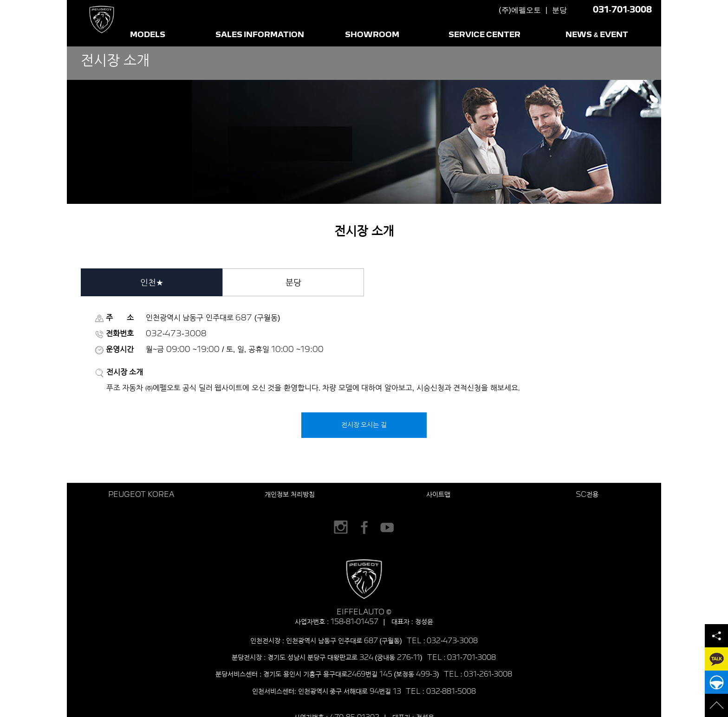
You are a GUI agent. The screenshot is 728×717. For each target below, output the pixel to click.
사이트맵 (438, 495)
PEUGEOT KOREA (141, 495)
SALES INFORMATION (260, 35)
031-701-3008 (622, 10)
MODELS (148, 35)
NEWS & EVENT (597, 35)
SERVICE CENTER (485, 35)
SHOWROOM (372, 35)
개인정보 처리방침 (290, 495)
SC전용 (587, 495)
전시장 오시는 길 (364, 425)
